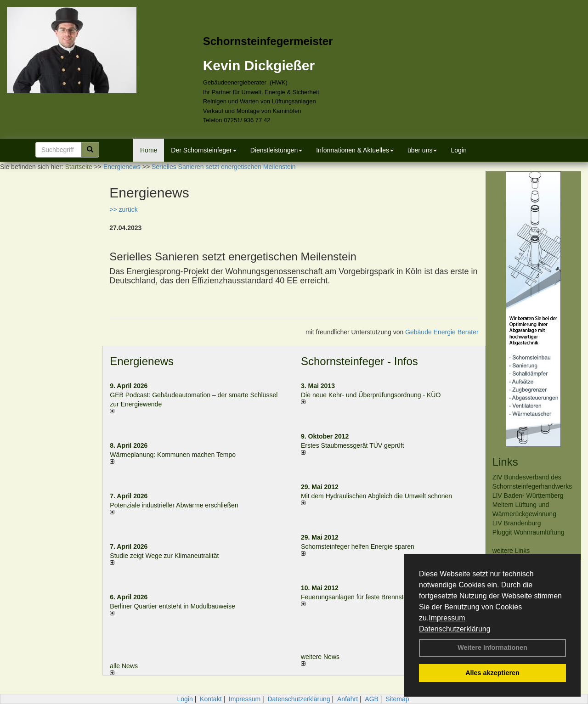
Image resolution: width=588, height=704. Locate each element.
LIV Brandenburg (517, 523)
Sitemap (397, 699)
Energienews (142, 361)
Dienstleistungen (277, 150)
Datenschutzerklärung (455, 629)
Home (149, 150)
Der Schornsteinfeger (204, 150)
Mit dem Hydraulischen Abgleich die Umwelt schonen (376, 496)
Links (505, 462)
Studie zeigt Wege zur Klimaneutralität (164, 556)
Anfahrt (348, 699)
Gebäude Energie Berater (442, 332)
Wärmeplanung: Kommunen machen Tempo (173, 455)
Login (458, 150)
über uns (422, 150)
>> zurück (123, 209)
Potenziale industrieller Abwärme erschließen (174, 505)
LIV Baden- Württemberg (528, 496)
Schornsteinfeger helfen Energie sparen (358, 546)
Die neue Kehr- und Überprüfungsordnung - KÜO (371, 395)
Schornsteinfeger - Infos (359, 361)
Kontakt (211, 699)
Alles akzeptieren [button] (492, 673)
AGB (372, 699)
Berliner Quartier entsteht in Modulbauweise (172, 606)
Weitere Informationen (492, 648)
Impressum (447, 618)
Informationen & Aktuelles (355, 150)
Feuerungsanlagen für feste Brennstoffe (357, 597)
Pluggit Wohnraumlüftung (529, 532)
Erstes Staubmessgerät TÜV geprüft (353, 445)
